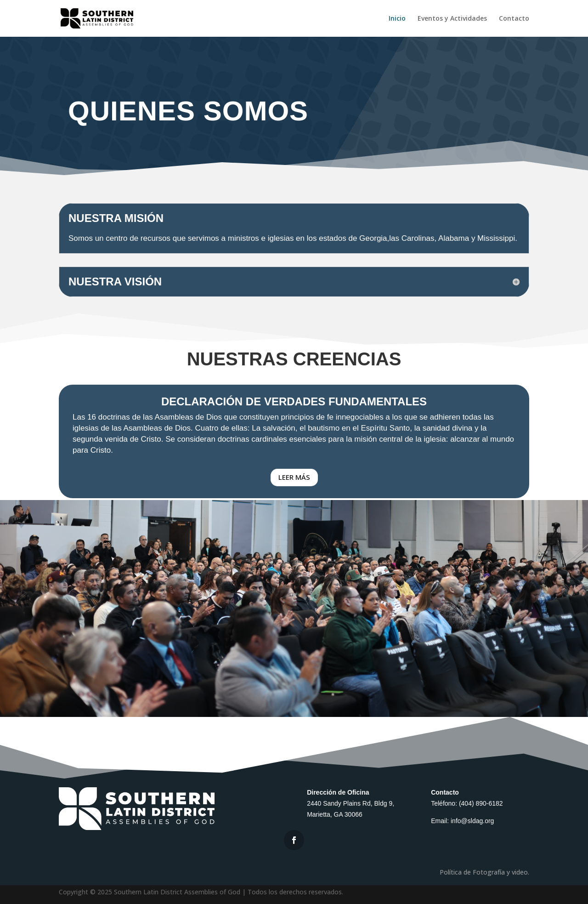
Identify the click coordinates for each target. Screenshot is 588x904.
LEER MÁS (294, 477)
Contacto (514, 19)
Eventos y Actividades (452, 19)
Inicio (397, 19)
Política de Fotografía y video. (484, 878)
